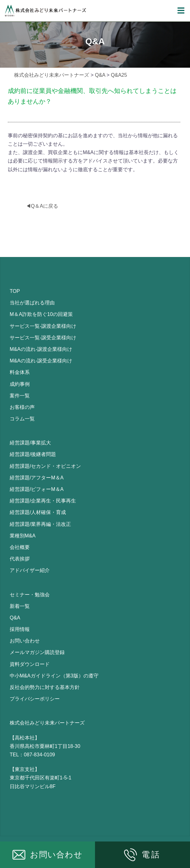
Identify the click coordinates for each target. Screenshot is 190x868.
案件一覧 (20, 396)
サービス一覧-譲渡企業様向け (43, 326)
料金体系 (20, 372)
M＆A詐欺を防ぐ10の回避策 (41, 314)
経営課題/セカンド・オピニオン (45, 466)
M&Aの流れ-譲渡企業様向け (41, 349)
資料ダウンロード (30, 664)
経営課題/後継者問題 (33, 454)
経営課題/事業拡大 (30, 443)
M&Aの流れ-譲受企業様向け (41, 361)
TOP (15, 291)
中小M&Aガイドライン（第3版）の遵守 (54, 676)
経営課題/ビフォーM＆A (37, 489)
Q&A (100, 75)
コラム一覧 (22, 419)
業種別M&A (23, 536)
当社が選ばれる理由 (32, 303)
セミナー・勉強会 (30, 595)
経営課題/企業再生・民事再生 (43, 501)
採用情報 (20, 629)
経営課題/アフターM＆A (37, 478)
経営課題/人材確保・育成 (38, 512)
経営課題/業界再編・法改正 (40, 524)
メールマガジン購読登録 (37, 652)
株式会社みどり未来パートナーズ (52, 75)
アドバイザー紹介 (30, 570)
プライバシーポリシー (35, 699)
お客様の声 (22, 407)
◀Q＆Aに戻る (42, 206)
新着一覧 (20, 606)
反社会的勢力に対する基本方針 (45, 687)
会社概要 (20, 547)
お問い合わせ (25, 641)
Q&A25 (119, 75)
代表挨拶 (20, 559)
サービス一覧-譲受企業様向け (43, 338)
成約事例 (20, 384)
